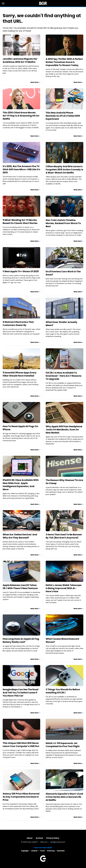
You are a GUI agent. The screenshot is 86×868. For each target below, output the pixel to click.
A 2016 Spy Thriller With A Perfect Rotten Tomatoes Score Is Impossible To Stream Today (64, 62)
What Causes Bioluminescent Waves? (62, 640)
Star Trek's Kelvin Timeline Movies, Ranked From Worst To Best (63, 223)
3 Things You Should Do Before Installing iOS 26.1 (63, 691)
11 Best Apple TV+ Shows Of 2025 (21, 271)
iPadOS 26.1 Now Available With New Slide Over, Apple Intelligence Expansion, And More (21, 485)
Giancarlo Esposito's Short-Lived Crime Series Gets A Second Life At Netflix (64, 797)
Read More (34, 82)
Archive (39, 838)
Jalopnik (34, 851)
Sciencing (51, 851)
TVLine (42, 851)
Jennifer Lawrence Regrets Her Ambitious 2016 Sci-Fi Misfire (20, 60)
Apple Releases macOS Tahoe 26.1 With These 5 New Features (20, 587)
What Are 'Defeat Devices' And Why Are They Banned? (20, 536)
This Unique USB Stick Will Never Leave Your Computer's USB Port (21, 745)
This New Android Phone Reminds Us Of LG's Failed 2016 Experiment (63, 116)
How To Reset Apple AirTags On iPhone (20, 428)
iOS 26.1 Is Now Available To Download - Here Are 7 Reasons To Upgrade (64, 376)
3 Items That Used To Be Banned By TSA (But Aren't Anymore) (64, 536)
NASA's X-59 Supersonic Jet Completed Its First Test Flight (63, 745)
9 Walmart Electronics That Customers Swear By (18, 324)
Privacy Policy (53, 838)
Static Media (32, 842)
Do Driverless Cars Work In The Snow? (63, 273)
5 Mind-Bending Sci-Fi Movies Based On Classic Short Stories (20, 222)
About (30, 838)
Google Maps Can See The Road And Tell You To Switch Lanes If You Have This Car (21, 693)
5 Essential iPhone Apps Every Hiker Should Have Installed (20, 374)
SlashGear (61, 851)
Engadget (25, 851)
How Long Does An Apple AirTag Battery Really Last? (21, 640)
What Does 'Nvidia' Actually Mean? (61, 324)
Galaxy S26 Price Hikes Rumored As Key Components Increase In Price (21, 797)
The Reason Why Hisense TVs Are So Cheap (64, 482)
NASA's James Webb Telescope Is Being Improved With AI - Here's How (64, 588)
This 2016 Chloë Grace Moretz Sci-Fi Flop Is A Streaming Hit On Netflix (21, 116)
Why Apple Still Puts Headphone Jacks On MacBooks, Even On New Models (64, 430)
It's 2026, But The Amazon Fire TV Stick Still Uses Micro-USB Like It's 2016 (21, 169)
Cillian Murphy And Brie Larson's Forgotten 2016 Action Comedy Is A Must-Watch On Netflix (64, 170)
